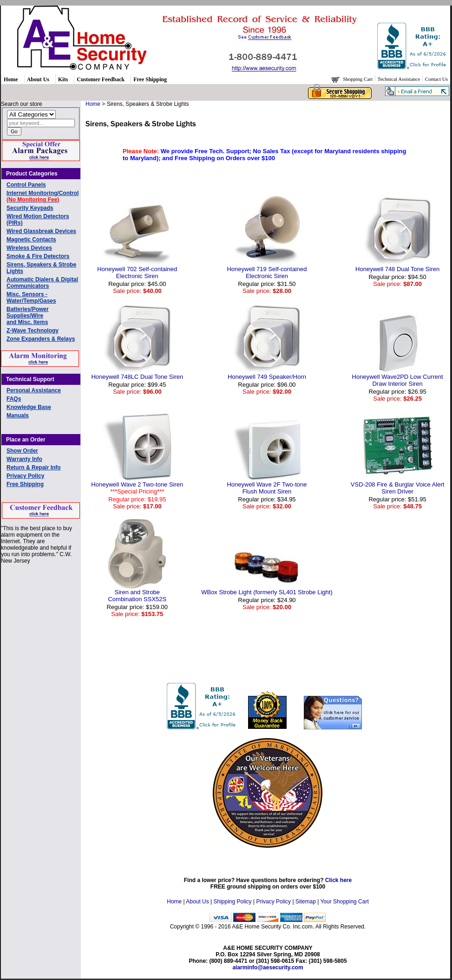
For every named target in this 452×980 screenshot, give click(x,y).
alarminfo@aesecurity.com (268, 967)
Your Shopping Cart (344, 902)
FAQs (14, 399)
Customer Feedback (101, 79)
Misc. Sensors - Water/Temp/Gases (31, 298)
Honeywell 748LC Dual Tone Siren (137, 377)
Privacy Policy (25, 476)
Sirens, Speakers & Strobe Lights (41, 268)
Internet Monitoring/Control (43, 196)
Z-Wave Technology (33, 331)
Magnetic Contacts (31, 240)
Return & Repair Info (34, 467)
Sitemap (306, 902)
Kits (63, 79)
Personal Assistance (34, 390)
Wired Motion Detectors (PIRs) (38, 220)
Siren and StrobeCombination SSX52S (137, 596)
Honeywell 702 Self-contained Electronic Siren (137, 273)
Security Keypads (30, 208)
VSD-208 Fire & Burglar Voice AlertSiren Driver (398, 488)
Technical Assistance (400, 79)
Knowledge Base (29, 407)
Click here (338, 880)
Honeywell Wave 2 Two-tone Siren (137, 488)
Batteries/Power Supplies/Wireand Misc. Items (28, 316)
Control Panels (26, 185)
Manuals (18, 415)
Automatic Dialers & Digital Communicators (42, 283)
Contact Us (436, 79)
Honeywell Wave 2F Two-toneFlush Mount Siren (267, 488)
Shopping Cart (358, 79)
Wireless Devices (29, 248)
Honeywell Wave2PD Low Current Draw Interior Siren (398, 380)
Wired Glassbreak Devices (41, 231)
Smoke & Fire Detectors (38, 256)
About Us (38, 79)
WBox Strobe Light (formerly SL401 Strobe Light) (267, 592)
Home (11, 79)
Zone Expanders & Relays (41, 339)
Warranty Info (24, 459)
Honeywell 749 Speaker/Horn (267, 377)
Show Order (22, 451)
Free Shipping (150, 79)
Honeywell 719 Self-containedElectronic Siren (267, 273)
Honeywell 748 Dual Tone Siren (397, 269)
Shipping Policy (233, 902)
